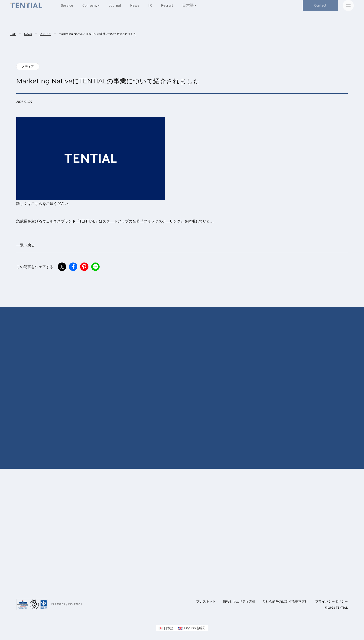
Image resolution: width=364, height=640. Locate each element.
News (28, 34)
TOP (13, 34)
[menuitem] (166, 628)
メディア (45, 34)
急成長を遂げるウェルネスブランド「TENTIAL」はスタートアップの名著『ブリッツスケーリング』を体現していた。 (115, 221)
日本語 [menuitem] (169, 628)
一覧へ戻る (26, 245)
